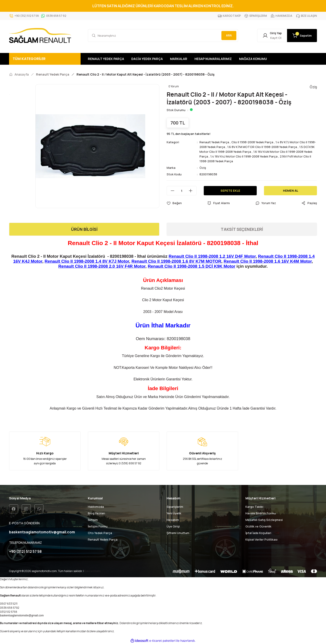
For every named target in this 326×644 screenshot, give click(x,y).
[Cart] (302, 36)
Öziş (203, 168)
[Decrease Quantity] (171, 191)
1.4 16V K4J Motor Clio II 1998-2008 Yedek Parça (244, 156)
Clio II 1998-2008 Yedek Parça (252, 142)
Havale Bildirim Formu (261, 513)
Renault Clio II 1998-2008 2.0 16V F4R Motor (102, 266)
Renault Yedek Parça (214, 142)
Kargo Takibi (254, 507)
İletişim (93, 520)
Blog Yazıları (96, 513)
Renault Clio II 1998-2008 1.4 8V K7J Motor (87, 261)
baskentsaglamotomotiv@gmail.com (22, 615)
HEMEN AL (291, 191)
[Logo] (40, 36)
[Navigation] (45, 59)
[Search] (163, 36)
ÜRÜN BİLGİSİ (84, 229)
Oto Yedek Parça (100, 533)
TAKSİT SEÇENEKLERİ (242, 229)
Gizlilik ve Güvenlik (258, 526)
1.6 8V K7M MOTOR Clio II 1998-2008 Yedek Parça (262, 147)
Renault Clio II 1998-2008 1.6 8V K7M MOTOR (176, 261)
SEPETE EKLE (230, 191)
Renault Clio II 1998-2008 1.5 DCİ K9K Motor (192, 266)
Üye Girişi (173, 526)
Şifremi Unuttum (178, 533)
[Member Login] (272, 36)
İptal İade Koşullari (258, 533)
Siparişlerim (175, 507)
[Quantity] (182, 191)
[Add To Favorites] (174, 203)
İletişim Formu (98, 526)
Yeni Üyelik (174, 513)
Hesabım (173, 520)
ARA (229, 35)
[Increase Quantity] (192, 191)
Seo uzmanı (92, 571)
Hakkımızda (96, 507)
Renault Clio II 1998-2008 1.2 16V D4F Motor (212, 256)
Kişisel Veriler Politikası (261, 539)
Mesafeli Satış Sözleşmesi (264, 520)
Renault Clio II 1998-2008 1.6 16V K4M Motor (268, 261)
